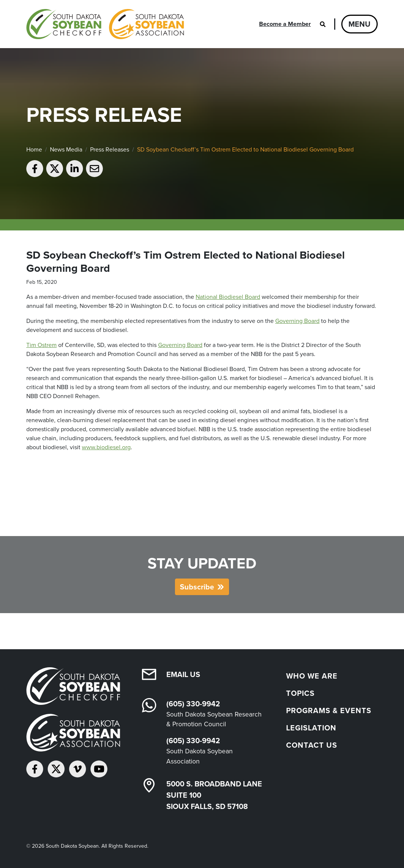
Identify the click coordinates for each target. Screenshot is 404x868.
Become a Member (285, 24)
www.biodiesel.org (106, 447)
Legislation (311, 728)
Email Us (183, 674)
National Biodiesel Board (228, 297)
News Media (66, 149)
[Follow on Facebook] (35, 769)
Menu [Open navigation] (360, 24)
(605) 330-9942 (193, 704)
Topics (300, 693)
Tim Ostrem (41, 345)
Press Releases (110, 149)
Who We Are (312, 676)
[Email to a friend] (94, 169)
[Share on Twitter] (55, 169)
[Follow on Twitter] (56, 769)
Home (34, 149)
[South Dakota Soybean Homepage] (105, 24)
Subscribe (197, 587)
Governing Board (297, 321)
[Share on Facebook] (35, 169)
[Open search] (323, 24)
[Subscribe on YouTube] (99, 769)
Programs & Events (329, 710)
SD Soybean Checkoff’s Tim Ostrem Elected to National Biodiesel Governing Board (245, 149)
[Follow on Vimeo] (78, 769)
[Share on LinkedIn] (75, 169)
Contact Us (312, 745)
